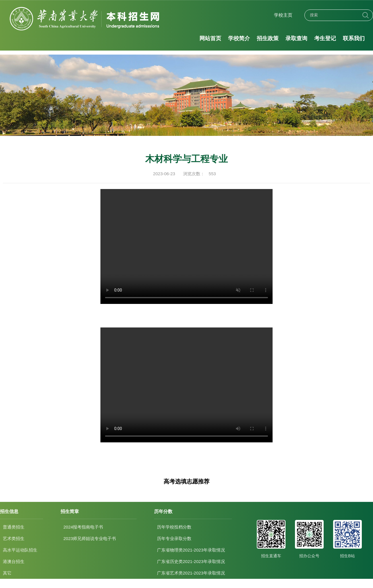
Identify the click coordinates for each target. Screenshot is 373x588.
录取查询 (297, 38)
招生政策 (268, 38)
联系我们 (354, 38)
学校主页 (283, 15)
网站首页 (210, 38)
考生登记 (325, 38)
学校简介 (239, 38)
